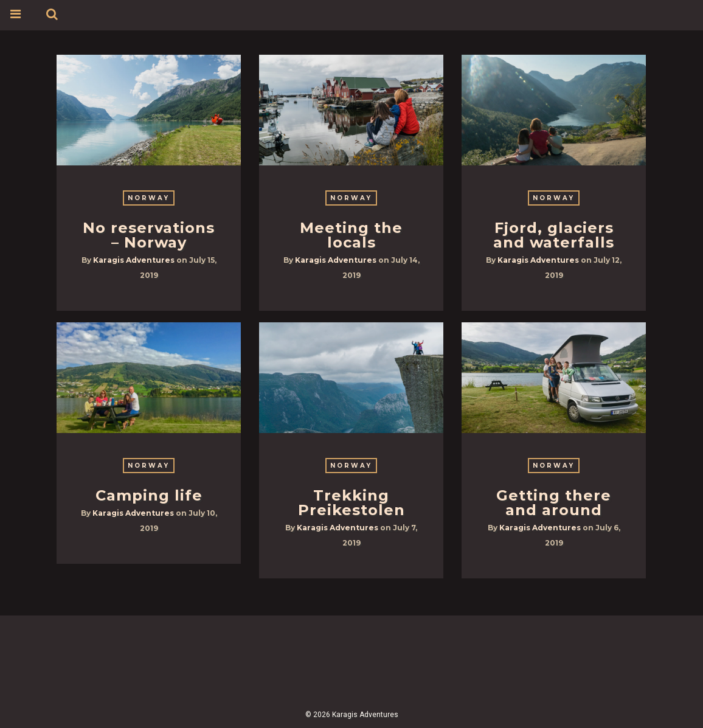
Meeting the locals (351, 235)
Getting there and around (554, 503)
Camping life (149, 495)
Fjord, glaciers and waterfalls (554, 235)
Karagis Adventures (134, 260)
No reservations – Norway (149, 235)
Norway (149, 198)
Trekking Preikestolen (351, 503)
